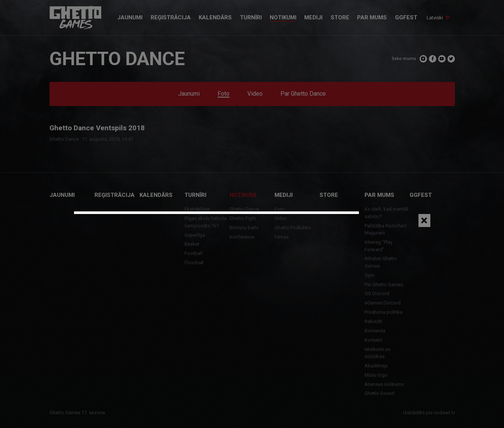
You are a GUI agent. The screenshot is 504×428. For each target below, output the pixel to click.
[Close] (424, 221)
